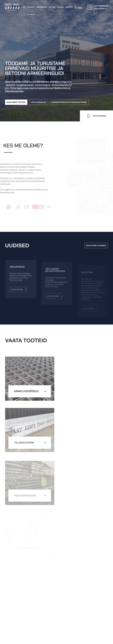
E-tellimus (79, 7)
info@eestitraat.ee (100, 9)
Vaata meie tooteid (16, 102)
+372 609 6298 (101, 6)
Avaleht (31, 7)
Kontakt (69, 7)
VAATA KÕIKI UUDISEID (96, 246)
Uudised (60, 7)
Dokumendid (42, 7)
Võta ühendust (39, 102)
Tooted (52, 7)
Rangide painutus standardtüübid (69, 102)
